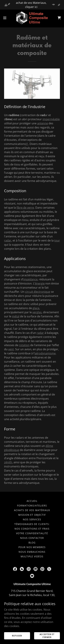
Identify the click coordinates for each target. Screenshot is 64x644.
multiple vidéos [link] (32, 556)
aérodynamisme (45, 353)
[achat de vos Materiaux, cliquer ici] (32, 5)
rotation (24, 345)
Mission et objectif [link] (32, 515)
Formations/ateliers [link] (32, 506)
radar (8, 240)
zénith (8, 462)
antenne (43, 123)
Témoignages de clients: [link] (32, 524)
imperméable (51, 119)
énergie (40, 283)
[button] (6, 18)
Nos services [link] (32, 519)
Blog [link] (32, 543)
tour (57, 240)
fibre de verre (25, 208)
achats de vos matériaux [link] (32, 510)
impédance (30, 279)
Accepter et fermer (47, 636)
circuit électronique (38, 292)
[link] (32, 18)
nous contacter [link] (32, 538)
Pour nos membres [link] (32, 547)
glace (36, 308)
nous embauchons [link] (32, 552)
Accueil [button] (32, 501)
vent (11, 349)
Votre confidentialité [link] (32, 533)
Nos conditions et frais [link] (32, 529)
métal (16, 316)
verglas (37, 312)
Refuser (17, 636)
